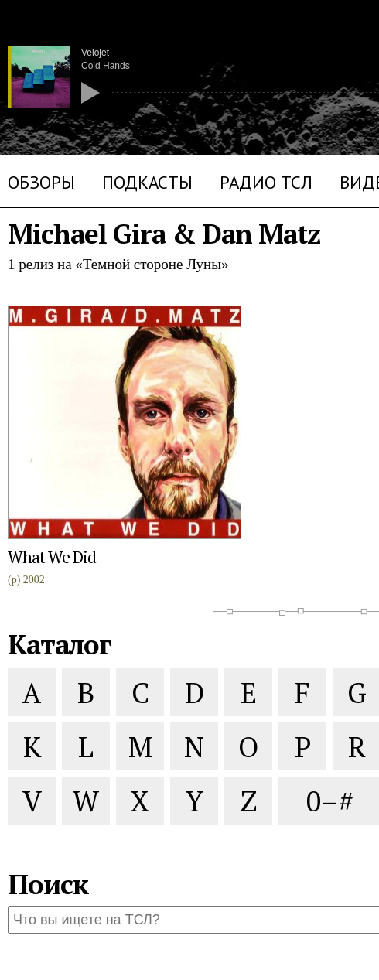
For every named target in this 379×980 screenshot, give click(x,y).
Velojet (95, 53)
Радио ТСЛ (266, 182)
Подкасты (147, 182)
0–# (328, 800)
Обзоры (41, 182)
